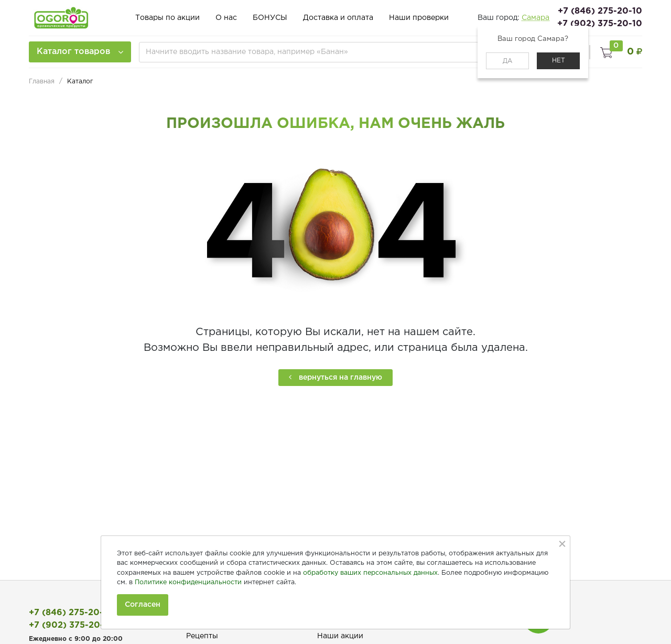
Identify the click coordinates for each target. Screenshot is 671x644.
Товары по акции (167, 18)
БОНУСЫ (270, 18)
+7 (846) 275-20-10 (600, 11)
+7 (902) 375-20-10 (600, 24)
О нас (226, 18)
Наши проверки (419, 18)
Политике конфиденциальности (188, 582)
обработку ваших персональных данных (370, 573)
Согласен (143, 605)
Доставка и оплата (338, 18)
